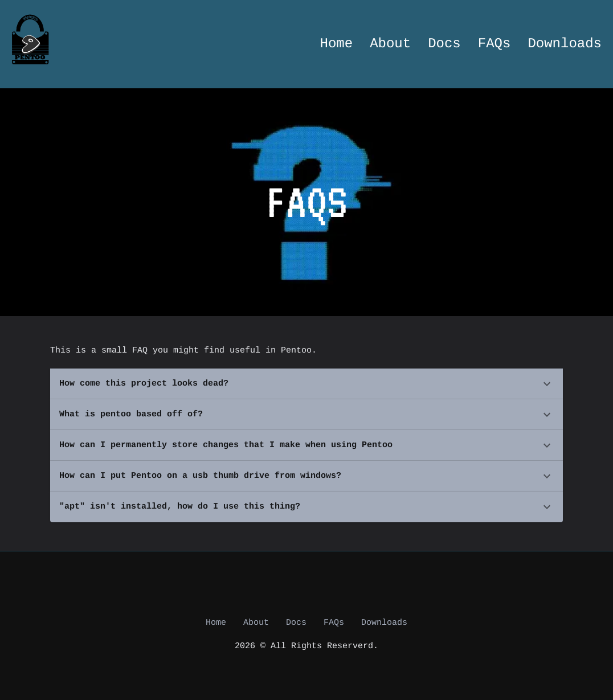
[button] (306, 384)
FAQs (495, 44)
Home (337, 44)
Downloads (565, 44)
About (390, 44)
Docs (444, 44)
